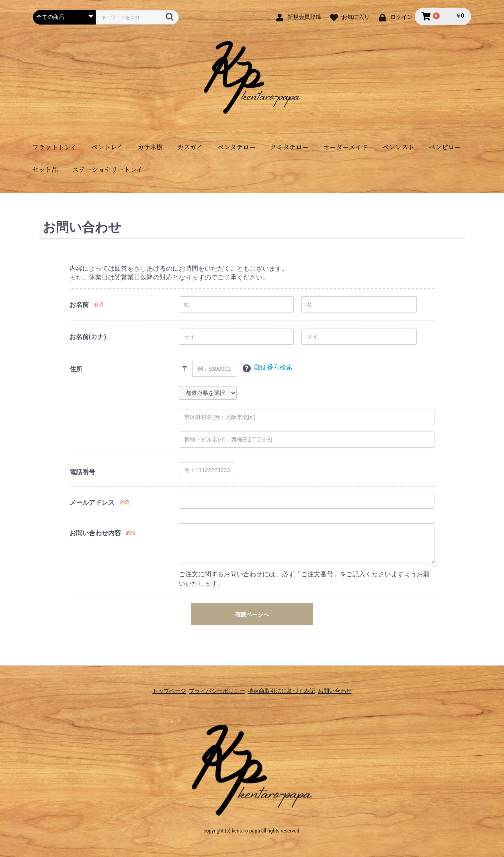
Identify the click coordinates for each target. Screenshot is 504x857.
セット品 (45, 170)
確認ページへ (252, 614)
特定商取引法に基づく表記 (285, 686)
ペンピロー (445, 147)
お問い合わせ (345, 686)
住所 (76, 369)
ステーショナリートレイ (108, 170)
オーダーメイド (345, 147)
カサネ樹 (150, 147)
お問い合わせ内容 (95, 533)
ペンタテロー (237, 147)
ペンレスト (398, 147)
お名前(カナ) (88, 337)
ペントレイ (107, 147)
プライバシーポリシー (213, 686)
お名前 (79, 305)
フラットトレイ (54, 147)
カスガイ (190, 147)
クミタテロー (289, 147)
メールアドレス (92, 502)
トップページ (159, 686)
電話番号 (82, 472)
